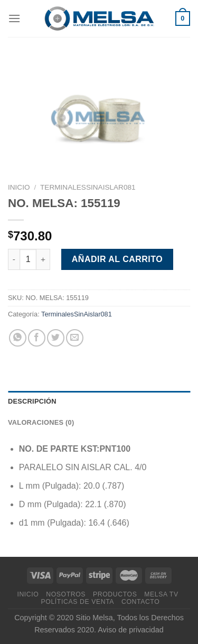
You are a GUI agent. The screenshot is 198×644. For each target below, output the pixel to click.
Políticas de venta (78, 602)
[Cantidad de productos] (28, 259)
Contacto (140, 602)
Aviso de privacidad (131, 630)
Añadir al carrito (117, 259)
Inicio (19, 187)
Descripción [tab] (32, 401)
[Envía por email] (75, 338)
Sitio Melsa (94, 618)
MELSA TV (161, 594)
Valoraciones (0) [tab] (41, 422)
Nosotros (66, 594)
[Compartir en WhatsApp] (18, 338)
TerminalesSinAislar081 (88, 187)
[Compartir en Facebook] (37, 338)
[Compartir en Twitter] (56, 338)
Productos (115, 594)
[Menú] (14, 18)
